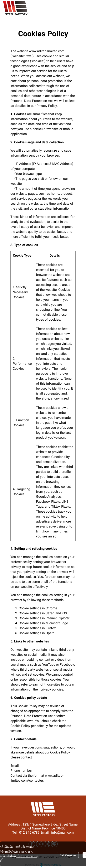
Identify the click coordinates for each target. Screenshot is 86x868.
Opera (50, 633)
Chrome (51, 608)
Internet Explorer (57, 618)
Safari (50, 613)
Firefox (51, 628)
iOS (64, 613)
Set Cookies (68, 855)
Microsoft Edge (57, 623)
